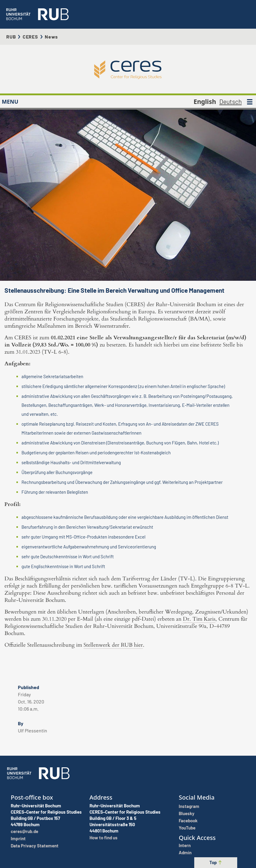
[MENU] (250, 102)
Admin (185, 852)
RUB (11, 37)
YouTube (187, 828)
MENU (10, 102)
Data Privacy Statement (35, 846)
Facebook (188, 821)
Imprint (18, 838)
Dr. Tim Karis (199, 619)
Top (216, 862)
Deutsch (230, 101)
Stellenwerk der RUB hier (113, 645)
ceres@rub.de (24, 831)
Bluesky (187, 813)
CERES (30, 37)
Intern (185, 845)
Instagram (189, 806)
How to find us (104, 838)
